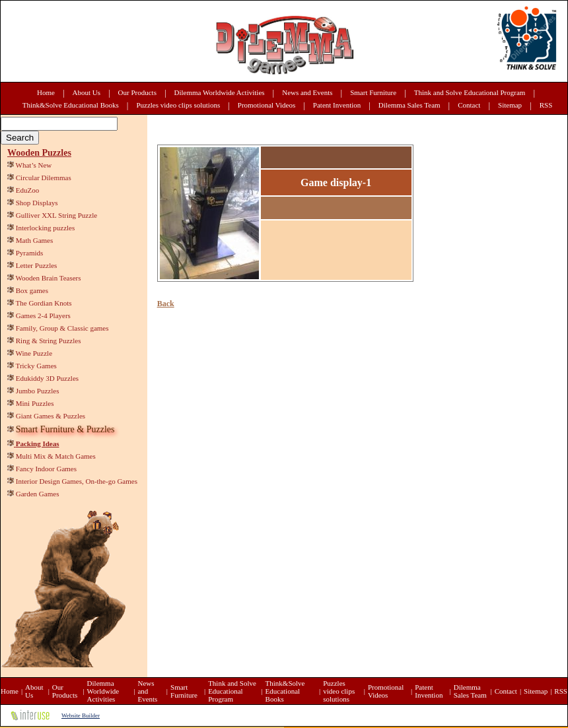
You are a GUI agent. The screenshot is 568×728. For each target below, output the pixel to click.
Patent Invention (337, 105)
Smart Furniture (373, 92)
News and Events (307, 92)
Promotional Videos (266, 105)
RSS (546, 105)
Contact (469, 105)
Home (46, 92)
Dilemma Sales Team (409, 105)
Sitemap (510, 105)
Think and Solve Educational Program (470, 92)
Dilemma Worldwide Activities (220, 92)
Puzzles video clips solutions (178, 105)
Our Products (137, 92)
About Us (87, 92)
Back (166, 304)
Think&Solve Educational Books (71, 105)
